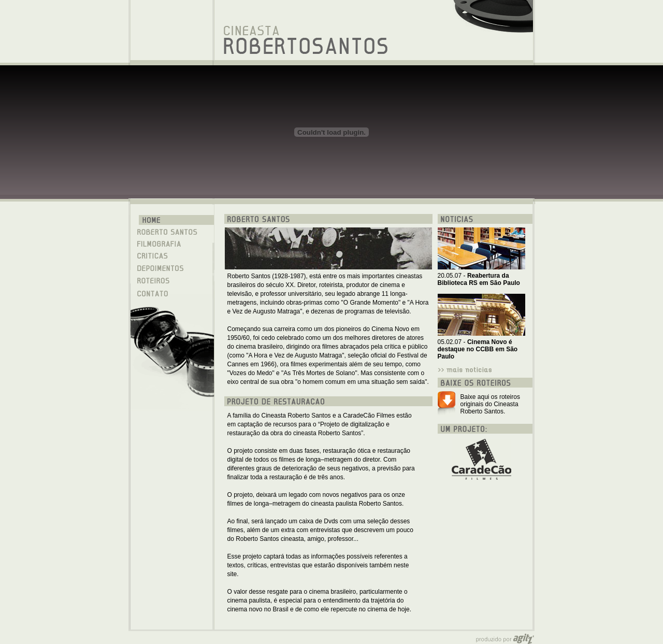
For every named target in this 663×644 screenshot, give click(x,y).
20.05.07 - (479, 279)
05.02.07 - (478, 349)
